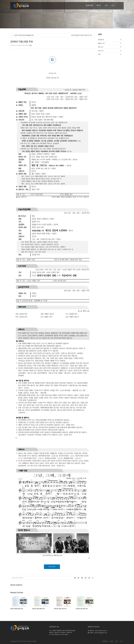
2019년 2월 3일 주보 (82, 609)
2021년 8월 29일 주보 (17, 609)
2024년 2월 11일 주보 (60, 609)
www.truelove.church (101, 631)
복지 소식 (101, 47)
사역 (106, 5)
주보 (30, 45)
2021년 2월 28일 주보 (38, 609)
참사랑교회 (89, 5)
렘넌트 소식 (101, 43)
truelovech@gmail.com (100, 633)
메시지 (99, 5)
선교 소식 (101, 51)
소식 (113, 5)
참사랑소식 (101, 40)
